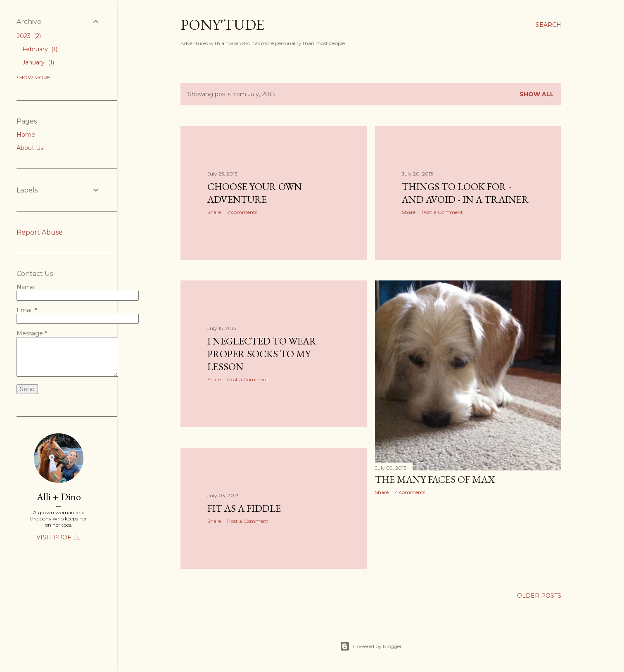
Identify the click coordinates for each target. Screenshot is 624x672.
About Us (30, 148)
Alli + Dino (59, 497)
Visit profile (59, 537)
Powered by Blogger (371, 646)
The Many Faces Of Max (435, 479)
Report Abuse (40, 232)
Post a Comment (442, 212)
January (38, 62)
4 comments (410, 492)
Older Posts (539, 596)
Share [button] (214, 212)
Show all (537, 94)
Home (26, 135)
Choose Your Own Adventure (255, 193)
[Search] (548, 25)
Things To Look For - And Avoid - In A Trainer (465, 193)
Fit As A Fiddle (244, 508)
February (40, 49)
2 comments (242, 212)
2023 (29, 36)
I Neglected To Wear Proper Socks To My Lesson (262, 354)
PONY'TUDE (222, 25)
